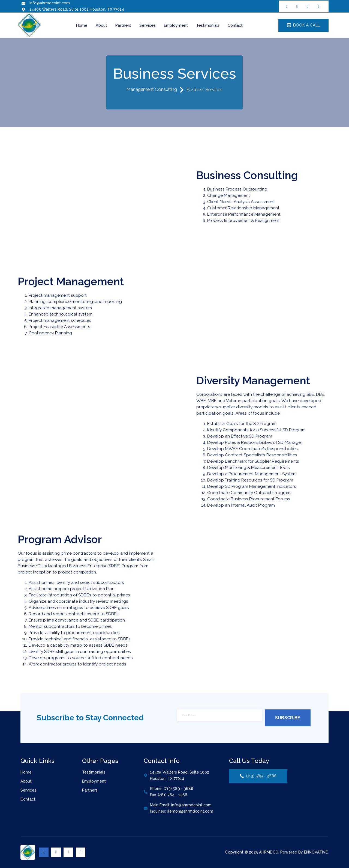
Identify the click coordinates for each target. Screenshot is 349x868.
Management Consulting (155, 90)
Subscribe (288, 718)
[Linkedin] (68, 852)
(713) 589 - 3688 (258, 776)
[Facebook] (44, 852)
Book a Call (303, 25)
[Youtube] (81, 852)
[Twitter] (56, 852)
